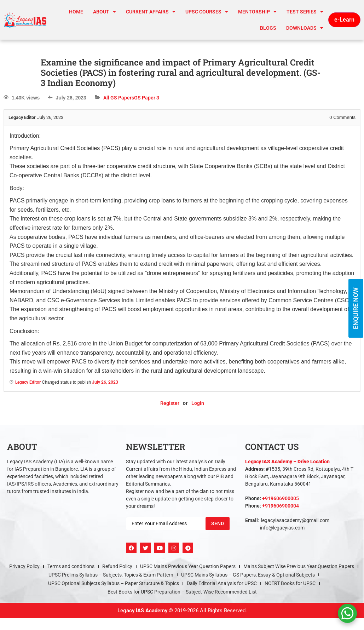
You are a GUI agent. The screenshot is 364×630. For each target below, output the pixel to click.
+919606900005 (281, 498)
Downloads (305, 28)
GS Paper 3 (147, 98)
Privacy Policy (24, 566)
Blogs (268, 28)
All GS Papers (119, 98)
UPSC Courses (207, 12)
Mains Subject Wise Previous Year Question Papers (299, 566)
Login (198, 403)
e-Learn (344, 20)
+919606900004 (281, 506)
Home (76, 12)
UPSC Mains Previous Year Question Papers (188, 566)
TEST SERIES (305, 12)
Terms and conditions (71, 566)
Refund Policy (117, 566)
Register (170, 403)
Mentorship (257, 12)
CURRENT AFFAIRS (151, 12)
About (105, 12)
